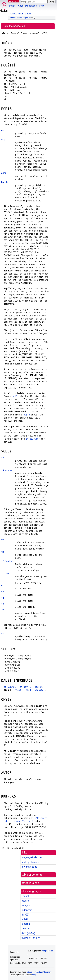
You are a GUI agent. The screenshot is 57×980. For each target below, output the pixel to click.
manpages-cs (25, 18)
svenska (26, 928)
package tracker (30, 862)
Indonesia (27, 910)
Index (12, 6)
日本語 (25, 915)
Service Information (20, 14)
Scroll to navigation (14, 26)
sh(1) (29, 690)
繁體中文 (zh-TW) (31, 938)
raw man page (29, 867)
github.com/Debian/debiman (39, 972)
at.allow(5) (33, 439)
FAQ (42, 6)
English (25, 896)
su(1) (16, 396)
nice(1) (19, 690)
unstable (14, 18)
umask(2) (40, 690)
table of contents (32, 875)
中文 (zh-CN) (28, 933)
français (26, 905)
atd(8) (38, 687)
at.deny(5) (26, 687)
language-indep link (32, 857)
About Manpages (27, 6)
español (26, 901)
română (26, 924)
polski (25, 919)
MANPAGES (14, 1)
